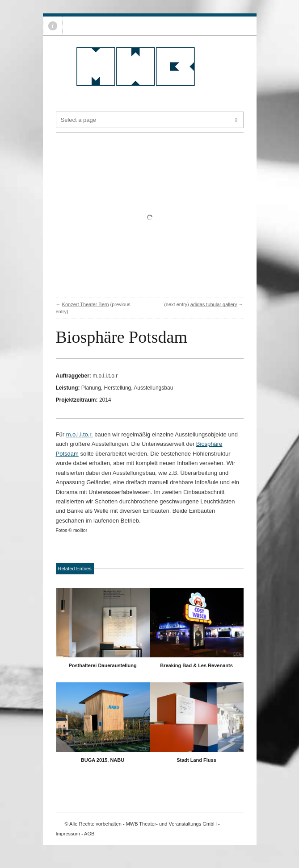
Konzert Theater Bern (86, 304)
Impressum (68, 834)
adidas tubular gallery (214, 304)
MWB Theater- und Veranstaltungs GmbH (171, 824)
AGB (89, 834)
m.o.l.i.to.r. (80, 434)
